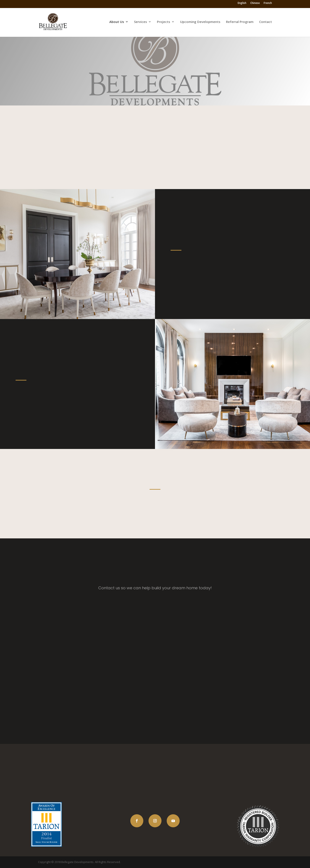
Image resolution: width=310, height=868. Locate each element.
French (268, 4)
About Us (117, 22)
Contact (266, 22)
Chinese (255, 4)
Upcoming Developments (200, 22)
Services (140, 22)
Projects (164, 22)
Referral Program (240, 22)
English (242, 4)
